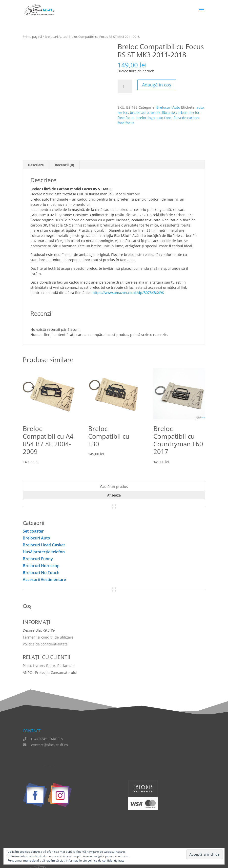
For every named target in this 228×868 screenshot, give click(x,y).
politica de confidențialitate (106, 860)
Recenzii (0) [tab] (64, 165)
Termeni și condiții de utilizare (48, 637)
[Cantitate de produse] (125, 86)
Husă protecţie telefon (44, 552)
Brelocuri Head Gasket (44, 545)
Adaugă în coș (157, 85)
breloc (123, 113)
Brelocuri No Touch (41, 573)
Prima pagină (32, 37)
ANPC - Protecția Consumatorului (50, 672)
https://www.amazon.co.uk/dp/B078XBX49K (128, 293)
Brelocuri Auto (55, 37)
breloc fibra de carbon (169, 113)
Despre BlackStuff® (39, 630)
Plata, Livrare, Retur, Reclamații (49, 666)
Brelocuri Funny (38, 559)
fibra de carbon (186, 118)
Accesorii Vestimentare (44, 579)
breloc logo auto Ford (154, 118)
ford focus (126, 123)
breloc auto (139, 113)
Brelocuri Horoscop (41, 566)
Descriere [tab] (36, 165)
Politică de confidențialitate (45, 644)
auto (200, 107)
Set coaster (33, 531)
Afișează (114, 495)
